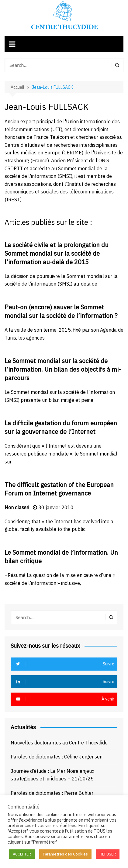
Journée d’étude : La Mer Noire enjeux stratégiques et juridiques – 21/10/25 (52, 775)
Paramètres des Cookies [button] (65, 854)
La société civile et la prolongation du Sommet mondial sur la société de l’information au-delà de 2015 (57, 253)
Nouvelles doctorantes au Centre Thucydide (59, 743)
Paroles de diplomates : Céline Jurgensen (57, 757)
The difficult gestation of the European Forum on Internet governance (59, 489)
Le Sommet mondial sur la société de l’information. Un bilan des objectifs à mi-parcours (63, 369)
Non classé (17, 507)
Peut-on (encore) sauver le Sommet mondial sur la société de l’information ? (61, 311)
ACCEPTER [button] (22, 854)
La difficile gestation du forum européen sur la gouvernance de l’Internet (61, 427)
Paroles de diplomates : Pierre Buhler (52, 793)
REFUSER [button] (108, 854)
